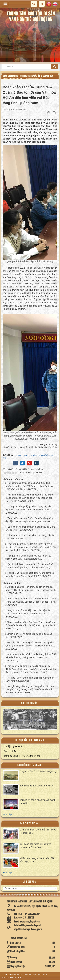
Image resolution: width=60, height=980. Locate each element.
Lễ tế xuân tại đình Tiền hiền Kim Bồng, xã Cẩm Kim (30, 537)
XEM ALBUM (30, 721)
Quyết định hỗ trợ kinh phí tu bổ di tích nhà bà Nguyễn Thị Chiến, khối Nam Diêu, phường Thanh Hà (30, 590)
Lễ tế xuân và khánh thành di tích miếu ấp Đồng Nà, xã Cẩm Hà (30, 528)
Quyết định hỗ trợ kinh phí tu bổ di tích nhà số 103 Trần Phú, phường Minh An (29, 566)
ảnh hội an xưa (29, 703)
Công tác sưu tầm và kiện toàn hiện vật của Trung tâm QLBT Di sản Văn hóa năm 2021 (28, 612)
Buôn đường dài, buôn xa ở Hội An (37, 786)
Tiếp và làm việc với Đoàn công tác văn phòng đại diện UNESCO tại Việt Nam (29, 520)
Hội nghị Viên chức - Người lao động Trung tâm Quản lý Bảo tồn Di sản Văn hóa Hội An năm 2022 (30, 644)
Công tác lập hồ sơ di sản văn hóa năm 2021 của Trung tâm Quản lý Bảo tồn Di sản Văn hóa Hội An (31, 600)
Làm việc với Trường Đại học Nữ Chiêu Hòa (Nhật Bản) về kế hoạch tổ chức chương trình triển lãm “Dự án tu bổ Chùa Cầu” (31, 669)
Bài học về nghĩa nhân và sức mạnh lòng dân (37, 802)
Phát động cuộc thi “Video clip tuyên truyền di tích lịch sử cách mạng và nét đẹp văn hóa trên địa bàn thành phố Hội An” (31, 547)
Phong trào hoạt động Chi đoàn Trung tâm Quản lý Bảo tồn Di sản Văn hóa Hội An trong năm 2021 (30, 624)
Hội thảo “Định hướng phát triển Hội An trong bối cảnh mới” (30, 679)
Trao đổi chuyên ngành (29, 765)
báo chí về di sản (29, 824)
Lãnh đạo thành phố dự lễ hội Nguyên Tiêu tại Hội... (38, 831)
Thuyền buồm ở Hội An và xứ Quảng (38, 771)
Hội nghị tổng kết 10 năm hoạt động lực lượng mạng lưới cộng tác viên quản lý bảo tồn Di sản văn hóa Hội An (29, 498)
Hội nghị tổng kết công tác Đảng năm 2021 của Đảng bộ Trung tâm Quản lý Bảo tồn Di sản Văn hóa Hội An (30, 690)
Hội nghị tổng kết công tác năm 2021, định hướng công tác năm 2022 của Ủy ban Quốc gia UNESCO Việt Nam (29, 486)
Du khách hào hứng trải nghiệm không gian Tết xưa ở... (35, 846)
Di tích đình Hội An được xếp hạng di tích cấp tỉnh (29, 635)
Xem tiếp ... (8, 814)
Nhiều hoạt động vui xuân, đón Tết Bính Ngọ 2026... (37, 860)
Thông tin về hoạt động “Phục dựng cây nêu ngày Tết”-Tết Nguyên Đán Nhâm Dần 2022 (28, 508)
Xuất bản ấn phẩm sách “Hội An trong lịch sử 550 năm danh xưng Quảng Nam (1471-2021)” (31, 656)
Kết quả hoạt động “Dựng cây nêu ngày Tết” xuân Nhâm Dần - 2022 (28, 557)
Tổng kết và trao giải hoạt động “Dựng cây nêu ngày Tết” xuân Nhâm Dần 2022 (30, 574)
